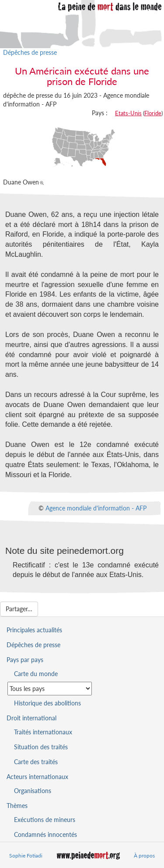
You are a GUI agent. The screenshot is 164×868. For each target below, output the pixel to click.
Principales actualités (34, 630)
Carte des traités (36, 762)
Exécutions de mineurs (45, 820)
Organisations (33, 791)
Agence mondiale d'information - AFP (96, 508)
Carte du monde (36, 674)
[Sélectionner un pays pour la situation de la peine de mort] (50, 689)
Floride (153, 113)
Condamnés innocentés (45, 834)
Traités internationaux (43, 732)
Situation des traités (41, 747)
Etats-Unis (128, 113)
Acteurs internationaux (37, 777)
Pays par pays (25, 660)
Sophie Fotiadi (26, 856)
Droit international (31, 718)
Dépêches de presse (30, 52)
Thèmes (17, 806)
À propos (144, 856)
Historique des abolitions (47, 703)
